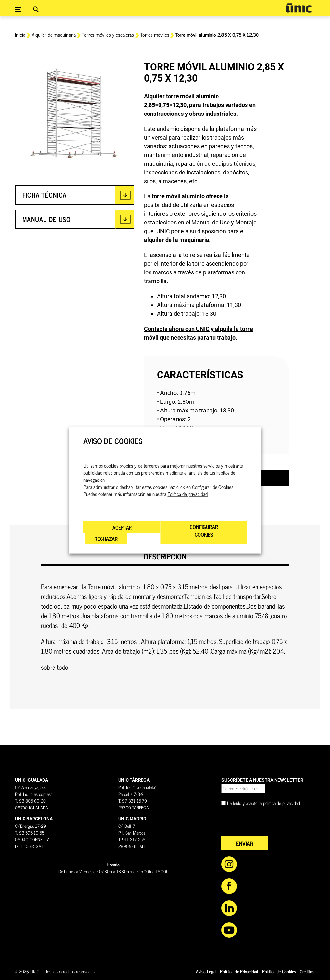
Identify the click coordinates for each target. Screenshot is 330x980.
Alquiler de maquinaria (54, 35)
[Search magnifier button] (36, 9)
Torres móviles (155, 35)
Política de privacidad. (188, 494)
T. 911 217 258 (132, 839)
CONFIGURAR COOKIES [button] (204, 530)
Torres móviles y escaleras (108, 35)
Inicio (20, 35)
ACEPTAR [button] (122, 527)
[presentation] (270, 824)
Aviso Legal (206, 971)
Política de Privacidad (239, 971)
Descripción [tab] (165, 556)
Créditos (307, 971)
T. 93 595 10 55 (30, 832)
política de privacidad (281, 803)
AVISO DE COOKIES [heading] (113, 441)
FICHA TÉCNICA (44, 195)
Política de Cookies (279, 971)
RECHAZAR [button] (106, 539)
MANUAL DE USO (46, 219)
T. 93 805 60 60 (30, 801)
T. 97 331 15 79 (133, 801)
